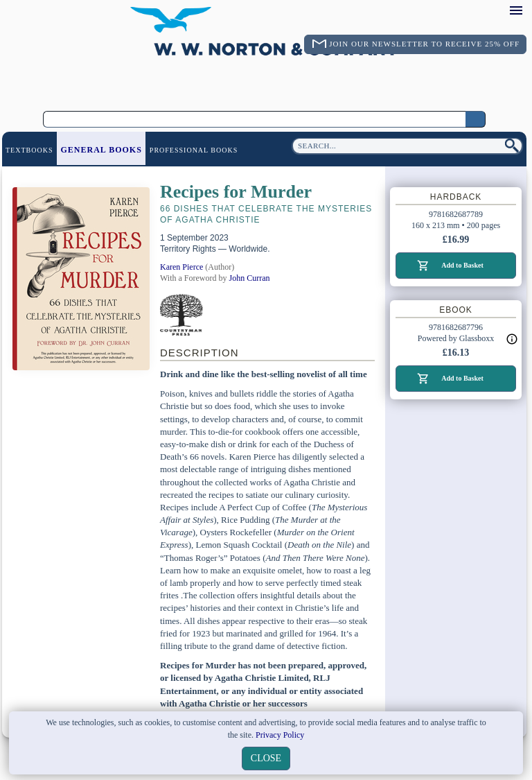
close (266, 758)
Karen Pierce (181, 267)
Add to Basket (462, 265)
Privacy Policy (280, 735)
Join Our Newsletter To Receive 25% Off (424, 44)
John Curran (250, 278)
